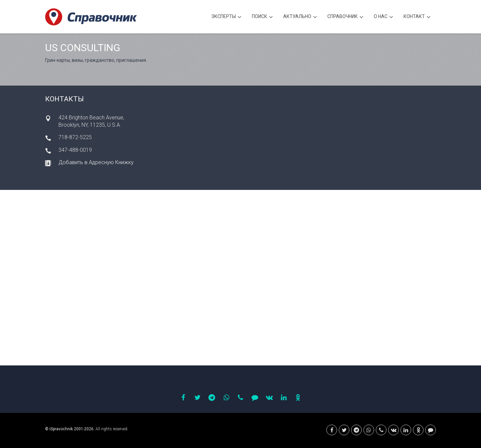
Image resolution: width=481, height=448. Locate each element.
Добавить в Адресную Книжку (96, 162)
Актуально (300, 17)
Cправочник (345, 17)
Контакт (417, 17)
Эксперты (226, 17)
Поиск (262, 17)
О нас (383, 17)
